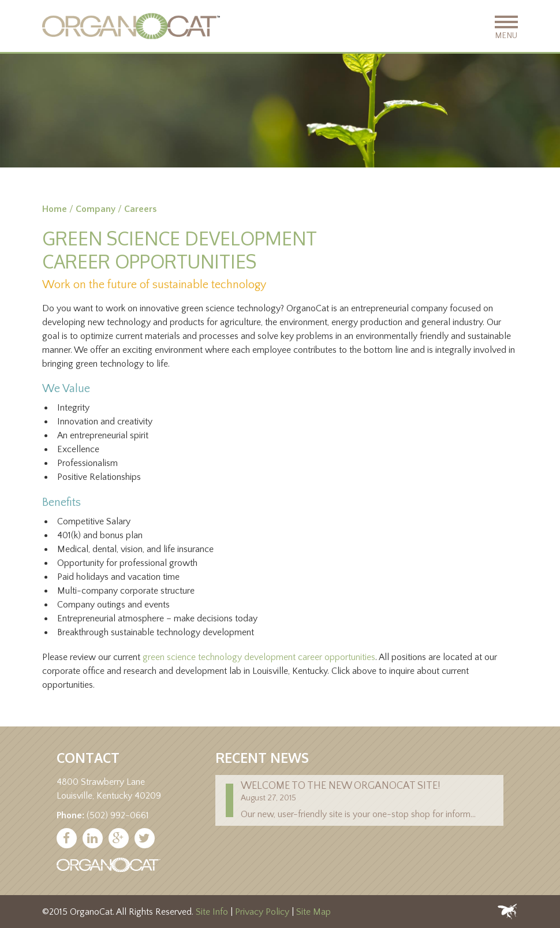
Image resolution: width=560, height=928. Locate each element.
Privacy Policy (262, 912)
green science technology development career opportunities (259, 657)
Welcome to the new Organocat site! (341, 786)
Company (96, 209)
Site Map (313, 912)
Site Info (212, 912)
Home (55, 209)
